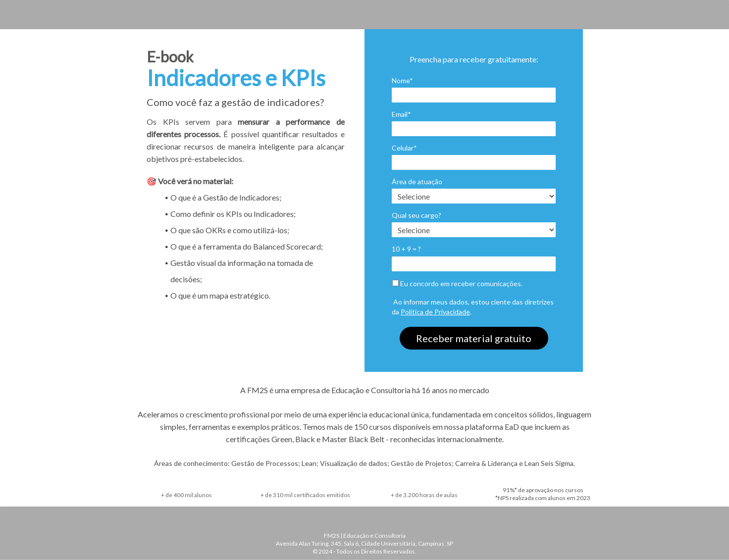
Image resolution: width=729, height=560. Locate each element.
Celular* (404, 148)
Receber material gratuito (474, 338)
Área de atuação (417, 181)
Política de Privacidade (435, 312)
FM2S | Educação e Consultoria (365, 535)
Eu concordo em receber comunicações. (457, 283)
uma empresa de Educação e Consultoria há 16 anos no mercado (381, 390)
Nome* (402, 80)
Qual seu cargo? (417, 215)
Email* (401, 114)
